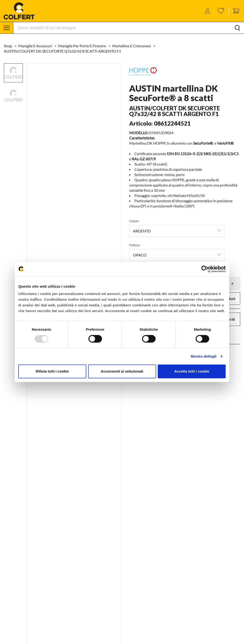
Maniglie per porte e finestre (82, 46)
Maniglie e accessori (36, 46)
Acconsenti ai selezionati (122, 371)
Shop (8, 46)
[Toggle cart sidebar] (235, 11)
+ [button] (232, 283)
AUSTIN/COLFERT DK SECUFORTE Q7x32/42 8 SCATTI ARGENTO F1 (62, 51)
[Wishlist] (221, 11)
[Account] (208, 11)
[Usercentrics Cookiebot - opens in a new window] (205, 269)
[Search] (129, 28)
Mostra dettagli (203, 356)
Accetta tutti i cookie (192, 371)
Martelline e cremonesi (132, 46)
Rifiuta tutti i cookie (52, 371)
